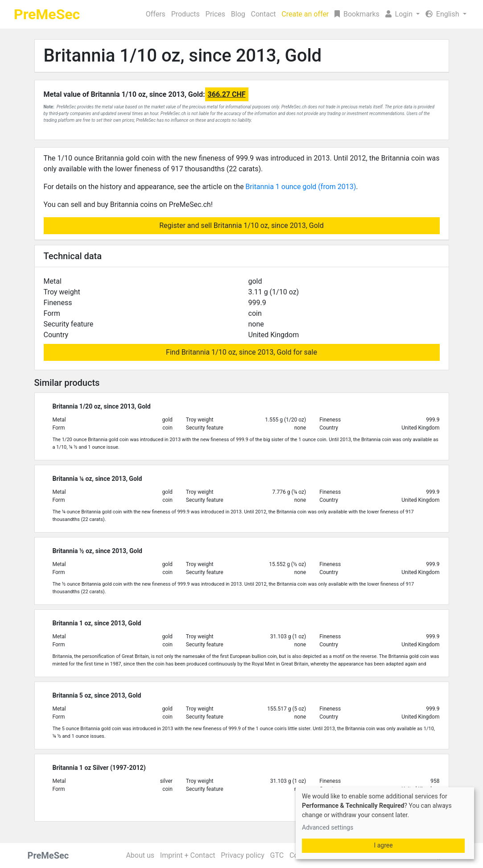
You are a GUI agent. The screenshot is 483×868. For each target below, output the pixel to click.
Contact (264, 14)
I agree (383, 845)
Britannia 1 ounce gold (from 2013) (301, 187)
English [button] (443, 14)
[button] (402, 14)
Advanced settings (328, 827)
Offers (156, 14)
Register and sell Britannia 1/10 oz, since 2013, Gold (241, 225)
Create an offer (305, 14)
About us (140, 855)
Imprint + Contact (188, 855)
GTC (277, 855)
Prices (216, 14)
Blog (238, 14)
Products (186, 14)
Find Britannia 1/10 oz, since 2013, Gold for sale (241, 352)
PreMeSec (47, 14)
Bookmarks (357, 14)
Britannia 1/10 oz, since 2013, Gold (183, 56)
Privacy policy (243, 855)
